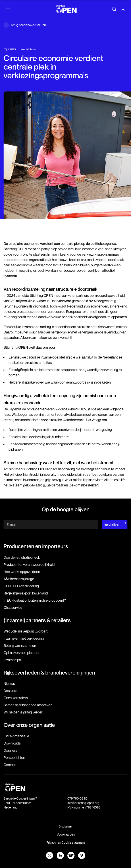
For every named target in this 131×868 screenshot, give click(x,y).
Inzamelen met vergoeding (24, 638)
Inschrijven (112, 524)
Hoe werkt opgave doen (22, 572)
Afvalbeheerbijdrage (19, 579)
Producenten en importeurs (36, 546)
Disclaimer (65, 826)
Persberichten (14, 758)
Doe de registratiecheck (22, 557)
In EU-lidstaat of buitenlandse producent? (35, 600)
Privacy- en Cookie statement (66, 842)
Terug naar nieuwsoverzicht (29, 25)
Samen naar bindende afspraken (28, 705)
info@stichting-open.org (83, 803)
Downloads (12, 743)
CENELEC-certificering (21, 586)
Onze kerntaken (16, 698)
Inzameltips (12, 660)
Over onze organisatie (29, 725)
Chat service (13, 607)
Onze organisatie (16, 736)
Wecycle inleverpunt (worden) (26, 631)
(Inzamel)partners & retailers (37, 620)
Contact (10, 765)
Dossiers (10, 691)
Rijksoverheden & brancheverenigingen (49, 673)
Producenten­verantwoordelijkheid (29, 565)
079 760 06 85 (77, 798)
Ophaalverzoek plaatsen (22, 653)
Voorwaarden (66, 834)
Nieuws (9, 683)
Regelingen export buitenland (26, 593)
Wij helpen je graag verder (23, 712)
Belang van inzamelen (20, 645)
